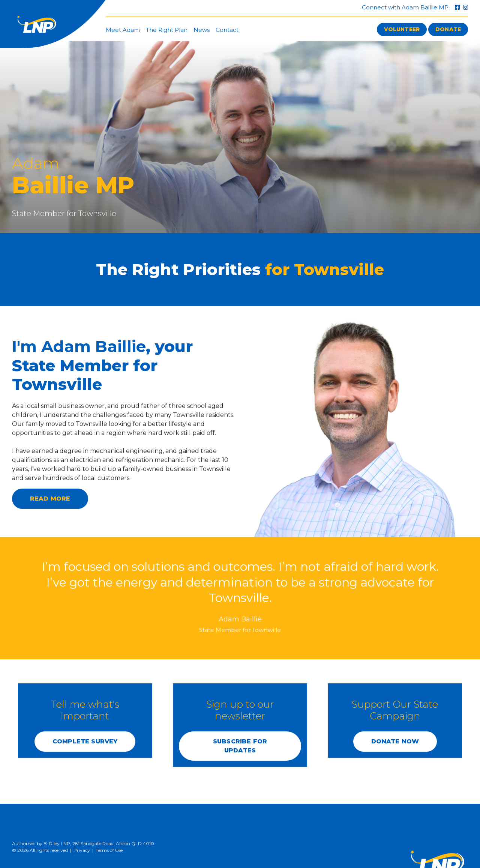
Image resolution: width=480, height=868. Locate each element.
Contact (227, 30)
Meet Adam (123, 30)
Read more (50, 499)
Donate (448, 29)
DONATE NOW (395, 741)
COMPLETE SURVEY (85, 741)
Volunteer (402, 29)
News (202, 30)
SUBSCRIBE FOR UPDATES (240, 746)
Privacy (82, 850)
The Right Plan (167, 30)
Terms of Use (109, 850)
